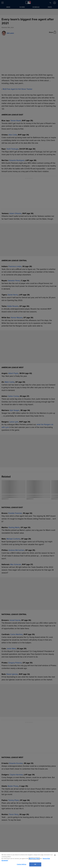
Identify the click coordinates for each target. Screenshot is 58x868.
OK (35, 864)
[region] (29, 860)
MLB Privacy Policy (34, 859)
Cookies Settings (22, 864)
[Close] (55, 855)
